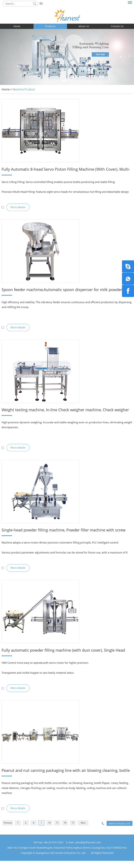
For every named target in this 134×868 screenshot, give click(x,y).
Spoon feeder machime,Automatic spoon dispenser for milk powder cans (59, 291)
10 (49, 830)
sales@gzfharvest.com (88, 850)
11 (57, 830)
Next (83, 830)
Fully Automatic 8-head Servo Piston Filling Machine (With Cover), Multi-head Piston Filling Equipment (64, 169)
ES (41, 4)
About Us (84, 26)
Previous (8, 830)
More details (18, 208)
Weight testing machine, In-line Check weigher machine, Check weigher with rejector (62, 412)
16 (65, 830)
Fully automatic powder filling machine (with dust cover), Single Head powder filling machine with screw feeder (62, 655)
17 (73, 830)
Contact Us (117, 26)
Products (50, 26)
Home (17, 26)
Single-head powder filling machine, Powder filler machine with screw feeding (62, 534)
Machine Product (24, 89)
